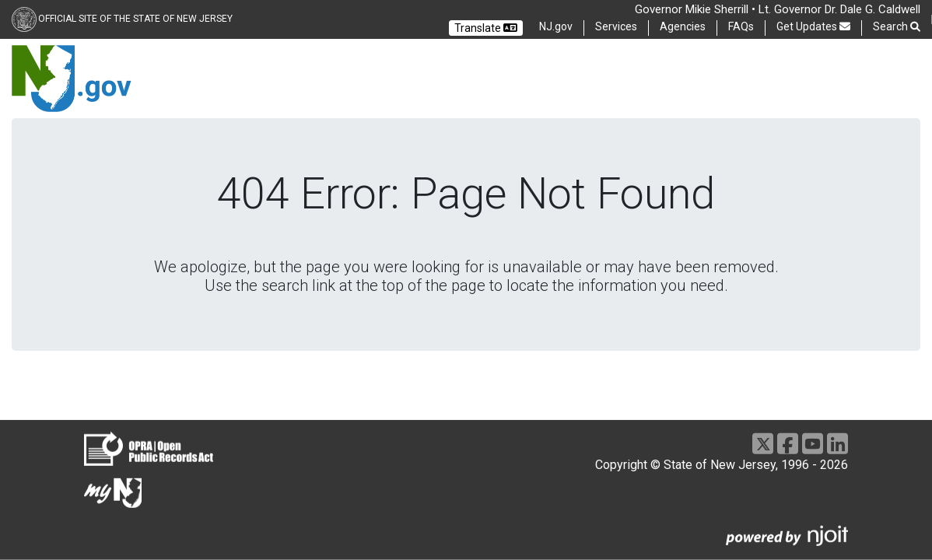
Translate (486, 28)
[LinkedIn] (837, 444)
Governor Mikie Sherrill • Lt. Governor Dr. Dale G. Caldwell (778, 9)
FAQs (741, 26)
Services (616, 26)
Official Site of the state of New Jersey (135, 19)
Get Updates (813, 26)
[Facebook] (788, 444)
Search (897, 27)
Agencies (683, 26)
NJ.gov (556, 26)
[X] (763, 444)
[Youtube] (813, 444)
